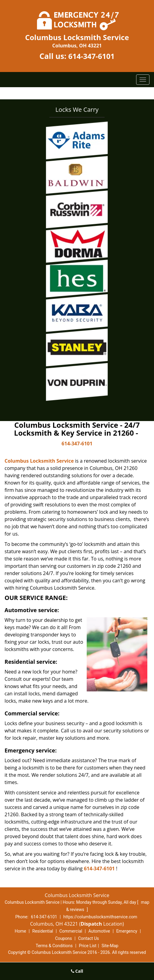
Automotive (99, 931)
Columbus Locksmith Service (39, 461)
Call (77, 971)
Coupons (64, 938)
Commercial (71, 931)
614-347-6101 (91, 56)
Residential (43, 931)
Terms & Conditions (54, 946)
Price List (88, 946)
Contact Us (89, 938)
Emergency (127, 931)
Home (20, 931)
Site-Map (110, 946)
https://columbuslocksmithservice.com (100, 917)
